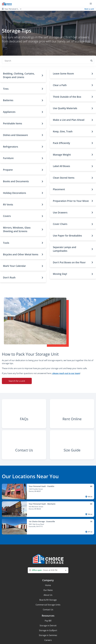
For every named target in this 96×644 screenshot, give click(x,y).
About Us (48, 605)
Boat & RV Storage (48, 610)
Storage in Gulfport (48, 641)
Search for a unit (17, 381)
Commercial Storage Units (48, 615)
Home (48, 596)
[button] (23, 75)
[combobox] (48, 581)
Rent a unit (89, 9)
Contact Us (48, 620)
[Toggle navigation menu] (92, 3)
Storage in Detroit (48, 636)
